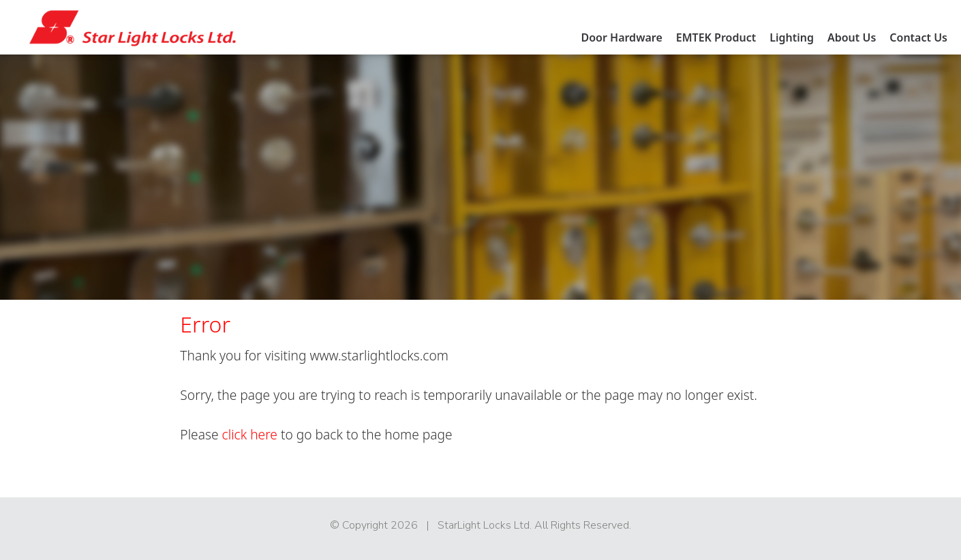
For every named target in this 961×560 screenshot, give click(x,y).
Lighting (792, 37)
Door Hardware (621, 37)
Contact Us (918, 37)
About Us (852, 37)
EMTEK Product (716, 37)
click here (250, 434)
